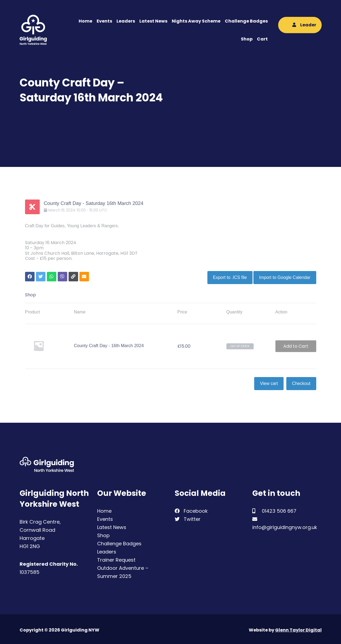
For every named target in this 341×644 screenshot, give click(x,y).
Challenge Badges (246, 21)
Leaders (126, 21)
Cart (262, 39)
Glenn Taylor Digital (298, 628)
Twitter (188, 517)
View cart (269, 382)
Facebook (191, 509)
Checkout (301, 382)
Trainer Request (116, 558)
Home (85, 21)
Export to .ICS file (228, 276)
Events (104, 21)
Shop (247, 39)
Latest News (153, 21)
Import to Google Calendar (285, 276)
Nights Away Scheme (196, 21)
